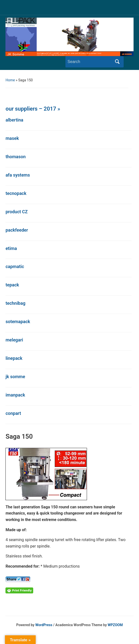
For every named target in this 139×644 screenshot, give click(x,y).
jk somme (15, 377)
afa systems (18, 175)
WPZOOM (115, 625)
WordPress (44, 625)
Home (10, 80)
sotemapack (18, 322)
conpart (13, 413)
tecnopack (16, 193)
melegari (14, 340)
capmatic (15, 266)
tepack (12, 285)
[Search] (90, 62)
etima (11, 248)
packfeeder (17, 230)
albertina (14, 120)
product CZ (16, 212)
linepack (14, 358)
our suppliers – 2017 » (33, 109)
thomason (15, 157)
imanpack (15, 395)
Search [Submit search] (117, 62)
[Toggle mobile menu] (9, 24)
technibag (15, 303)
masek (12, 138)
